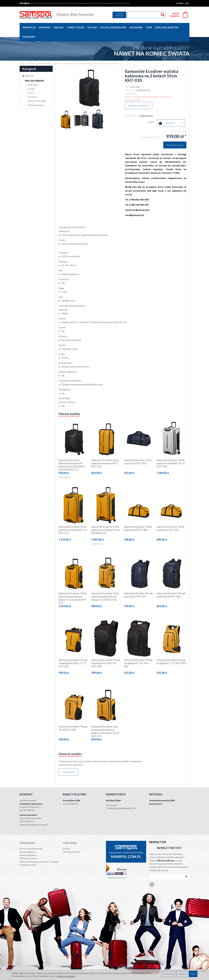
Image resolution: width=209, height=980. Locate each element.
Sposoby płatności (27, 840)
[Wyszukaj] (163, 15)
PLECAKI (92, 27)
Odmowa (182, 974)
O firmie (180, 3)
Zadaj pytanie (68, 763)
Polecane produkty (70, 405)
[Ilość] (179, 122)
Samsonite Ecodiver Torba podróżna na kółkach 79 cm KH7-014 (171, 454)
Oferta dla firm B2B (71, 840)
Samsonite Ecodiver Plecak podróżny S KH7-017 (138, 585)
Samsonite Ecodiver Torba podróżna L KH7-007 (170, 519)
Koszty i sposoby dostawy (31, 837)
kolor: (151, 113)
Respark (31, 79)
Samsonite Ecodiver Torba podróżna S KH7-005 (138, 452)
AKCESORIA (136, 27)
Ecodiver (31, 84)
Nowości (45, 27)
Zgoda (193, 974)
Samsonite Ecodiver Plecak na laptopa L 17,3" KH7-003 (171, 652)
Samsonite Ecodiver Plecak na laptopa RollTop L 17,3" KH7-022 (73, 654)
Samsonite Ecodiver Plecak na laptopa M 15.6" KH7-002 (138, 654)
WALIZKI (59, 27)
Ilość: (173, 122)
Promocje (29, 27)
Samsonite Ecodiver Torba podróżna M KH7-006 (138, 519)
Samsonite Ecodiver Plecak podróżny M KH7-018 (171, 585)
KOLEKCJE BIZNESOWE (113, 27)
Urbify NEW (33, 75)
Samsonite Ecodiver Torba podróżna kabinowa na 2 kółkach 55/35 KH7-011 (105, 587)
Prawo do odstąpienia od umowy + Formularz (39, 850)
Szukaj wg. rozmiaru (36, 96)
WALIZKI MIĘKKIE (34, 71)
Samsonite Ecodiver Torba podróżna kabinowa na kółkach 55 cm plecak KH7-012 (73, 588)
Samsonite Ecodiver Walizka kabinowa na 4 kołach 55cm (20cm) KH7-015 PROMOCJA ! (72, 455)
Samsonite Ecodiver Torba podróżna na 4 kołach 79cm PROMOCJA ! (106, 520)
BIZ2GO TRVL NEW (37, 92)
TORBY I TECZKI (75, 27)
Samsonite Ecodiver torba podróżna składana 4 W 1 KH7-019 (105, 454)
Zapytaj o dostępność (139, 96)
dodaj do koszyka (175, 136)
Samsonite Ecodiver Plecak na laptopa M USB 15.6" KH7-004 (106, 654)
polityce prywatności (66, 976)
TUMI (149, 27)
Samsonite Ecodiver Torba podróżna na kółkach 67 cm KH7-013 (73, 520)
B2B (187, 3)
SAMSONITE (143, 81)
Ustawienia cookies (28, 853)
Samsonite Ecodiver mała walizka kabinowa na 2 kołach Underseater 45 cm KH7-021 (105, 722)
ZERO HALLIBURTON (167, 27)
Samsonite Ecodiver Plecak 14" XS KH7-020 (73, 719)
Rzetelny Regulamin (28, 843)
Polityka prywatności (29, 846)
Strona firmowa (119, 15)
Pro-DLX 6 (32, 88)
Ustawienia (168, 974)
